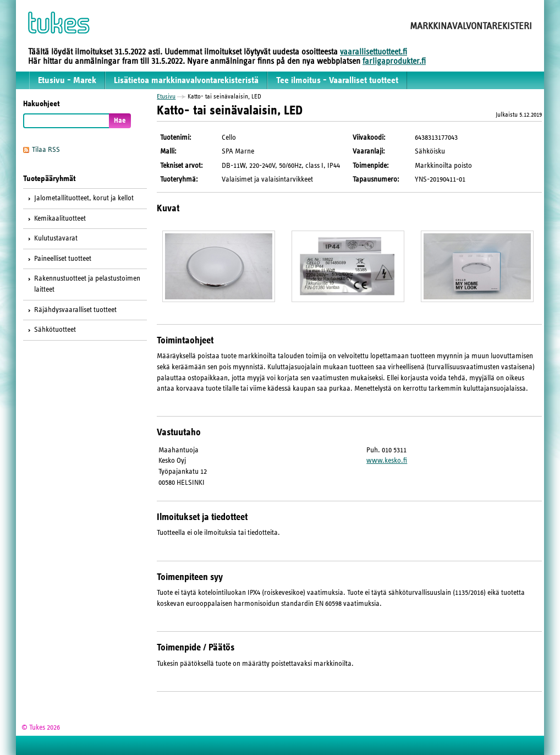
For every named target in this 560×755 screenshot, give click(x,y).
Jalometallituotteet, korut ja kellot (84, 198)
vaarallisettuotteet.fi (374, 52)
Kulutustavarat (56, 238)
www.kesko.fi (387, 461)
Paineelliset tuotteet (63, 259)
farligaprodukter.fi (394, 61)
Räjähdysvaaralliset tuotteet (75, 310)
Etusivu (166, 96)
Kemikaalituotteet (60, 218)
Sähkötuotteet (55, 330)
